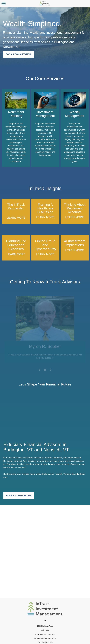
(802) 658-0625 (48, 642)
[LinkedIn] (45, 620)
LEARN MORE (16, 218)
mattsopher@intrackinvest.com (45, 638)
